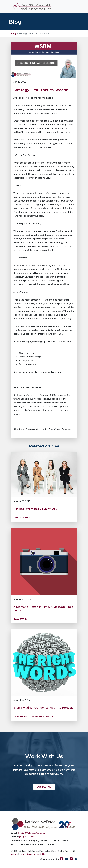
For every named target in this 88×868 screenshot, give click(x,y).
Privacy (14, 854)
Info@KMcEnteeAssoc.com (33, 833)
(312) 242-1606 (27, 837)
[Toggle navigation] (72, 7)
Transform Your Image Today (33, 716)
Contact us (22, 518)
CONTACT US (44, 787)
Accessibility (40, 854)
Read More (21, 619)
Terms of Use (26, 854)
